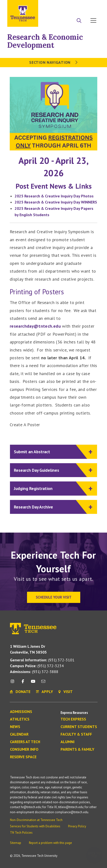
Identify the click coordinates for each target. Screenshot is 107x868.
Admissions (21, 712)
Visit (92, 6)
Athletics (20, 719)
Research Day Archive (51, 507)
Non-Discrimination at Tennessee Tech (36, 820)
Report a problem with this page (50, 843)
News (15, 727)
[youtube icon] (33, 683)
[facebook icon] (23, 683)
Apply (55, 6)
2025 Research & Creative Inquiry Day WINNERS (56, 202)
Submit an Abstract (51, 452)
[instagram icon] (14, 683)
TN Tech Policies (21, 833)
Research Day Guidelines (51, 470)
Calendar (19, 734)
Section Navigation (53, 62)
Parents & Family (77, 749)
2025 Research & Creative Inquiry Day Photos (54, 196)
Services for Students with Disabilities (35, 826)
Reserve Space (23, 757)
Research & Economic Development (45, 41)
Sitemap (16, 843)
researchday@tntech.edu (35, 326)
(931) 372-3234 (37, 666)
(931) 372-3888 (34, 672)
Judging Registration (51, 489)
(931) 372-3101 (42, 660)
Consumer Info (24, 749)
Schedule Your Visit (54, 597)
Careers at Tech (25, 742)
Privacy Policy (77, 826)
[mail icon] (43, 683)
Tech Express (73, 719)
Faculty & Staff (76, 734)
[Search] (79, 21)
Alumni (67, 742)
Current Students (79, 727)
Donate (74, 6)
